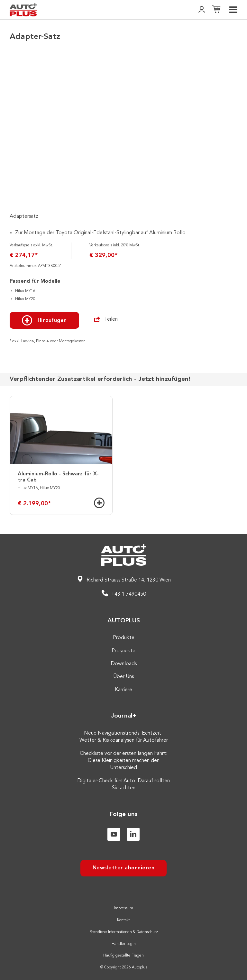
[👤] (202, 10)
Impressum (123, 908)
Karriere (123, 690)
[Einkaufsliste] (216, 10)
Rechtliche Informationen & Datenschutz (124, 932)
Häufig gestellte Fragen (123, 956)
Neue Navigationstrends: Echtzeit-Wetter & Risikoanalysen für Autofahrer (124, 737)
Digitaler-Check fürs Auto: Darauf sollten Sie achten (123, 784)
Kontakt (123, 920)
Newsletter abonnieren (124, 868)
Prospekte (123, 651)
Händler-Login (124, 944)
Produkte (124, 638)
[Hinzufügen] (99, 503)
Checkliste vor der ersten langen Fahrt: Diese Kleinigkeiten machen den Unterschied (123, 761)
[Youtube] (114, 834)
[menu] (233, 10)
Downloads (124, 664)
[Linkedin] (133, 834)
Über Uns (123, 677)
